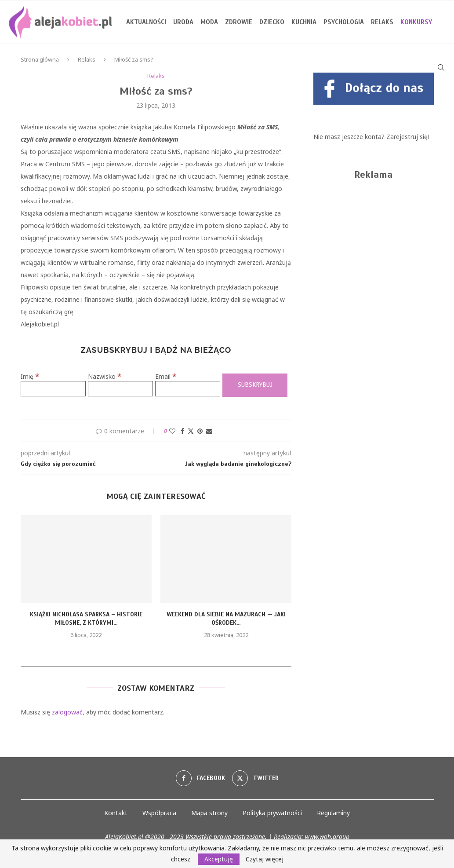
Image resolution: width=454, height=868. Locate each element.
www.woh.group (327, 837)
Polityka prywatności (272, 813)
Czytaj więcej (265, 859)
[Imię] (53, 389)
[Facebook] (200, 778)
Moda (209, 22)
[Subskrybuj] (255, 385)
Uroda (183, 22)
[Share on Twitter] (191, 431)
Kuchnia (304, 22)
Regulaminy (333, 813)
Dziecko (272, 22)
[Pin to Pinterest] (200, 431)
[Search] (441, 67)
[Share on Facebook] (182, 431)
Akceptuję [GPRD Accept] (219, 859)
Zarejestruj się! (408, 137)
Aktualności (146, 22)
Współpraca (159, 813)
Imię (30, 376)
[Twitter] (255, 778)
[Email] (188, 389)
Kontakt (116, 813)
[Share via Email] (209, 431)
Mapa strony (209, 813)
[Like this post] (172, 431)
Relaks (382, 22)
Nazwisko (105, 376)
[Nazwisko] (120, 389)
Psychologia (344, 22)
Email (166, 376)
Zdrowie (239, 22)
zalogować (67, 712)
